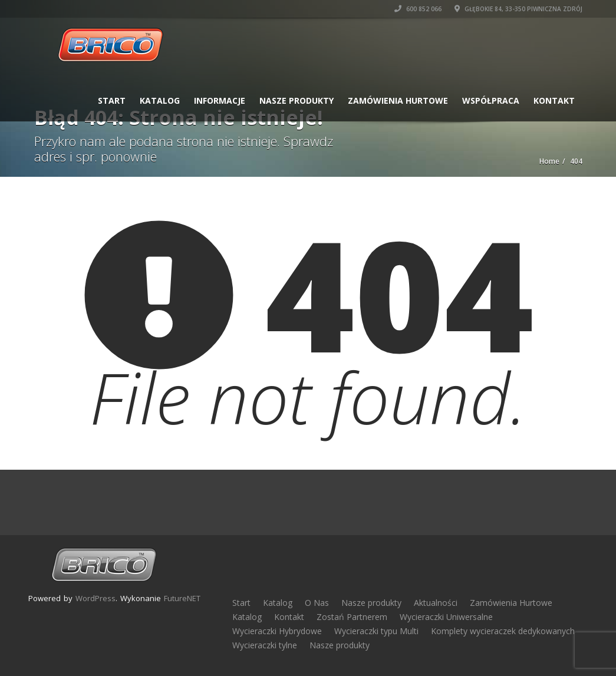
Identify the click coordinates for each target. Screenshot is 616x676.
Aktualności (436, 603)
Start (112, 100)
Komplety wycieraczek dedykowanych (503, 631)
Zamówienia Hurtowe (398, 100)
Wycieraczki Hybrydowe (277, 631)
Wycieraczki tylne (265, 645)
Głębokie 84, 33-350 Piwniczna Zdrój (518, 9)
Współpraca (491, 100)
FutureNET (182, 598)
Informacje (220, 100)
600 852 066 (418, 9)
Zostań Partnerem (352, 617)
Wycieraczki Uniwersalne (446, 617)
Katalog (160, 100)
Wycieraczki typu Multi (376, 631)
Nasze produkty (297, 100)
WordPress (95, 598)
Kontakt (554, 100)
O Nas (317, 603)
